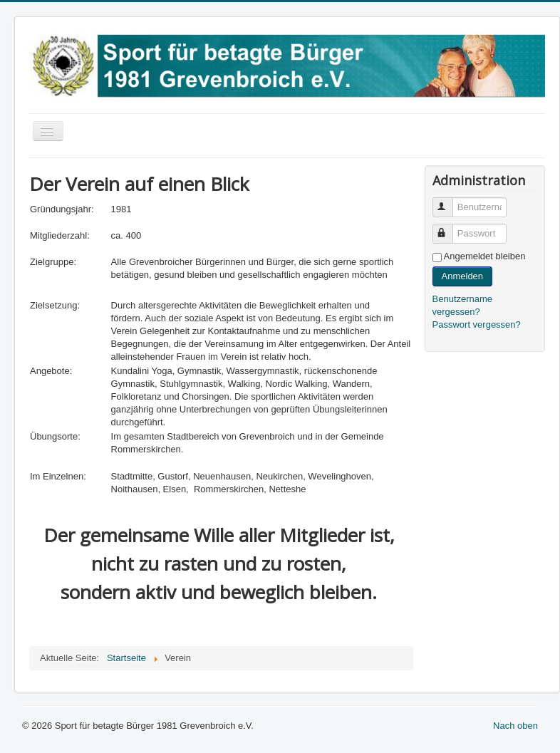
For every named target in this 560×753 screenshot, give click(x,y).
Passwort (449, 228)
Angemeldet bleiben (485, 256)
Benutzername (449, 201)
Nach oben (515, 726)
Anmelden (463, 276)
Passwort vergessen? (477, 324)
